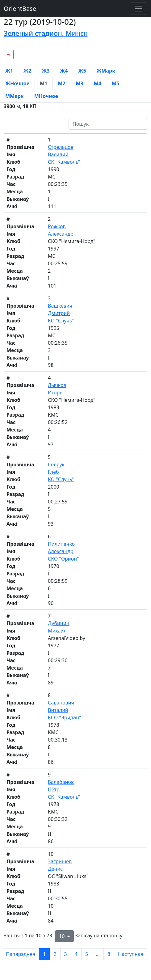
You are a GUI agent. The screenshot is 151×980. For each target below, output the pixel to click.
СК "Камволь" (64, 162)
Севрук (56, 465)
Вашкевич (60, 306)
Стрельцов (61, 147)
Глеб (53, 472)
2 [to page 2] (55, 954)
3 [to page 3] (66, 954)
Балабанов (61, 782)
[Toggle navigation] (139, 9)
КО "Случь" (61, 321)
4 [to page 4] (76, 954)
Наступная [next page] (131, 954)
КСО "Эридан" (64, 717)
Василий (58, 154)
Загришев (60, 861)
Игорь (55, 393)
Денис (55, 869)
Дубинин (59, 623)
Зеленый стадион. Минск (46, 33)
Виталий (58, 710)
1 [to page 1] (44, 954)
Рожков (57, 226)
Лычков (57, 385)
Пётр (54, 789)
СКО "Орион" (63, 559)
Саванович (61, 703)
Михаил (57, 631)
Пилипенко (61, 544)
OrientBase (20, 8)
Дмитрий (59, 313)
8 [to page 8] (109, 954)
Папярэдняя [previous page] (21, 954)
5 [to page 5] (87, 954)
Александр (61, 234)
